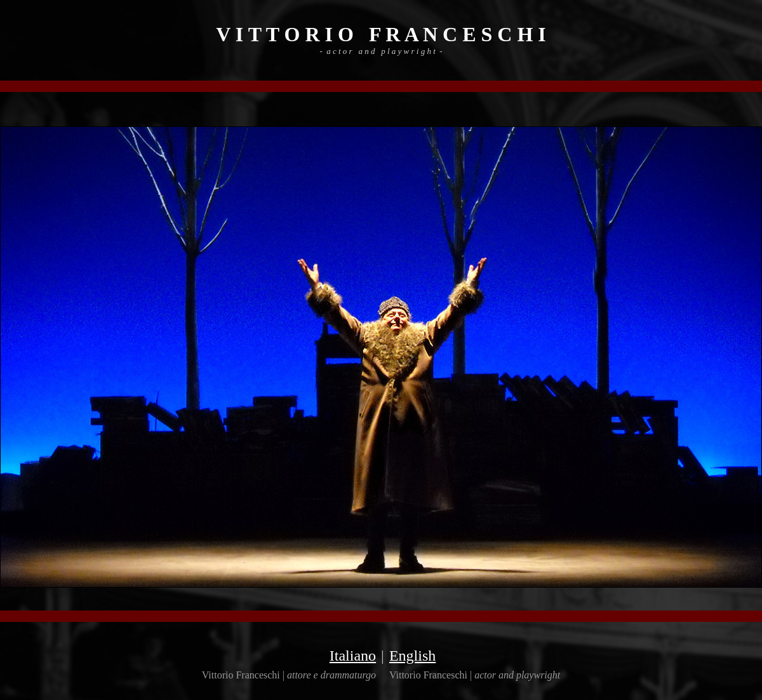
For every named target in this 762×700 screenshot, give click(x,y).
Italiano (353, 656)
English (412, 656)
